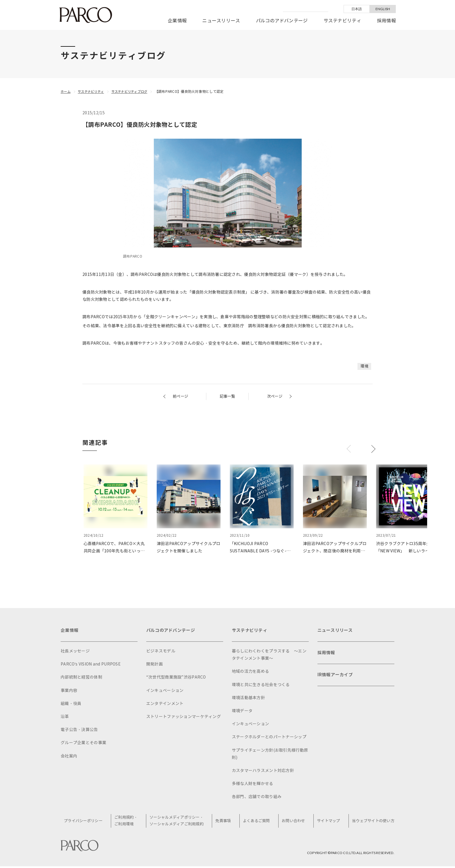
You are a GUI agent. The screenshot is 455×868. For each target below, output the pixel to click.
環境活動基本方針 (248, 699)
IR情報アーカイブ (336, 679)
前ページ (181, 396)
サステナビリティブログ (134, 92)
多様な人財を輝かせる (253, 785)
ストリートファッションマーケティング (184, 718)
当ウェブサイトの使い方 (372, 822)
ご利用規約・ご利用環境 (129, 822)
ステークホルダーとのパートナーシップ (269, 738)
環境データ (242, 712)
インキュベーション (165, 692)
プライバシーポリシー (86, 822)
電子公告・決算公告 (79, 731)
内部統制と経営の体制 (81, 678)
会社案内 (69, 757)
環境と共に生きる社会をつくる (261, 686)
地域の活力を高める (251, 673)
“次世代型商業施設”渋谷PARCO (176, 678)
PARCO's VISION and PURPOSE (91, 665)
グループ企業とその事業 (83, 744)
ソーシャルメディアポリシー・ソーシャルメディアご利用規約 (179, 822)
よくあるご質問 (257, 822)
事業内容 (69, 692)
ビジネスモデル (161, 652)
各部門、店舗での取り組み (257, 798)
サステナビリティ (342, 21)
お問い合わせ (293, 822)
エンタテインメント (165, 705)
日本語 (357, 9)
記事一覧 (227, 396)
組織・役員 (71, 705)
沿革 (65, 718)
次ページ (274, 396)
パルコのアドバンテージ (282, 21)
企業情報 (177, 21)
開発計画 (155, 665)
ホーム (66, 92)
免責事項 (225, 822)
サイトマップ (327, 822)
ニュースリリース (221, 21)
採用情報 (386, 21)
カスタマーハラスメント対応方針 (263, 772)
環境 (364, 366)
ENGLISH (383, 9)
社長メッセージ (75, 652)
